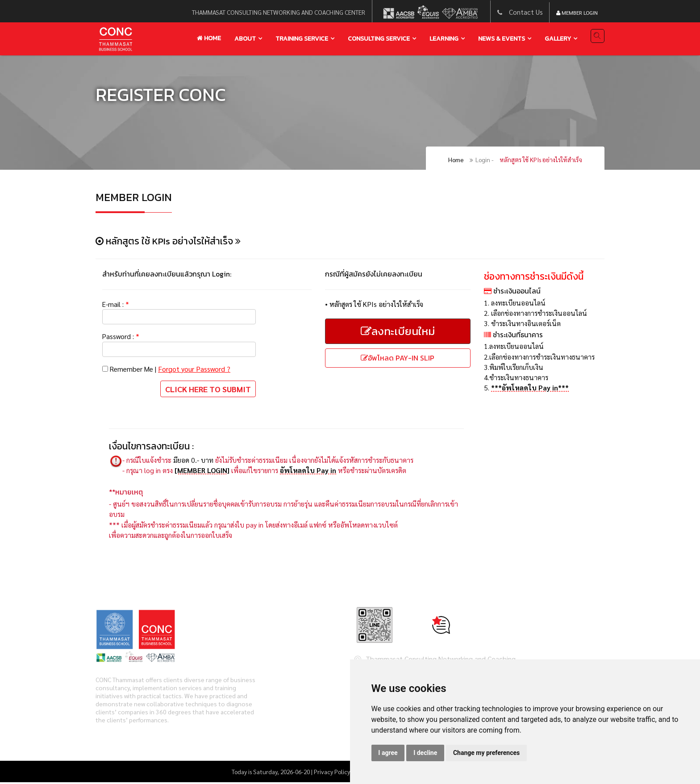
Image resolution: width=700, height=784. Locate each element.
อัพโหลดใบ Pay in (308, 471)
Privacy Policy (332, 773)
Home (209, 38)
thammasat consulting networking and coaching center (278, 12)
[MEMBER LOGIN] (202, 471)
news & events (502, 39)
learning (444, 39)
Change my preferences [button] (486, 753)
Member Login (577, 13)
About (245, 39)
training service (302, 39)
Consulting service (379, 39)
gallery (558, 39)
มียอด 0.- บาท (193, 461)
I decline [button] (425, 753)
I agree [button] (388, 753)
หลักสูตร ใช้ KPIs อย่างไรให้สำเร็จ (541, 160)
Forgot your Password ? (197, 369)
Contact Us (526, 12)
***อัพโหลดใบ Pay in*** (530, 389)
